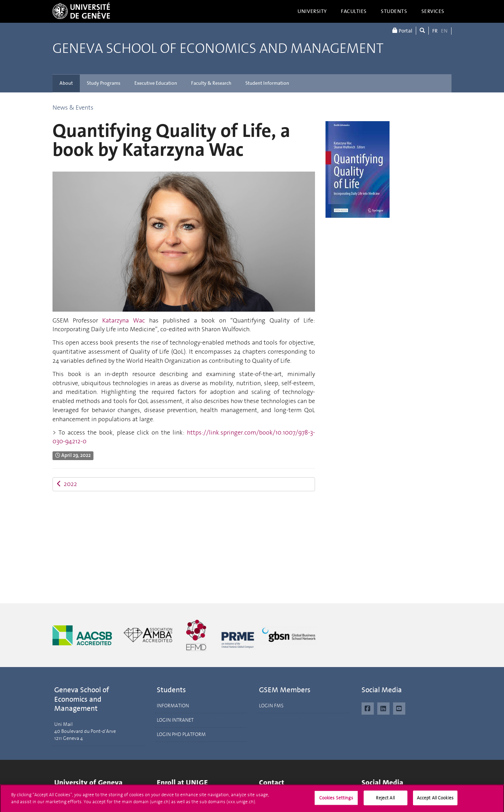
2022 (67, 484)
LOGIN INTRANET (175, 720)
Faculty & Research (211, 83)
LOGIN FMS (271, 706)
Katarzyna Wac (124, 320)
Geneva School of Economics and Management (218, 48)
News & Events (73, 107)
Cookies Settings (336, 800)
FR (435, 31)
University (312, 11)
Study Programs (104, 83)
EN (444, 31)
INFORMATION (173, 706)
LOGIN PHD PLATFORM (181, 734)
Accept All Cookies (435, 800)
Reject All (385, 800)
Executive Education (156, 83)
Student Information (267, 83)
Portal (402, 31)
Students (394, 11)
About (66, 83)
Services (433, 11)
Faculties (354, 11)
